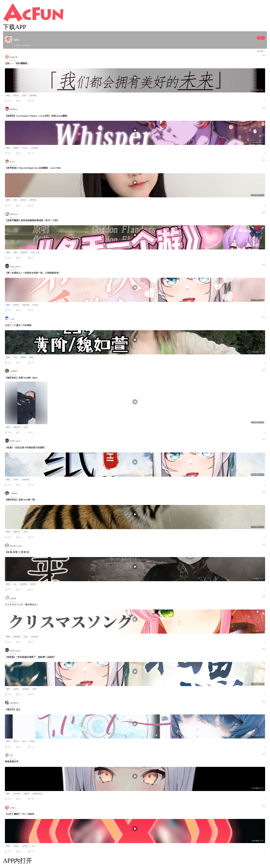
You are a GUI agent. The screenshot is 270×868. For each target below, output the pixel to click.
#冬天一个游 (35, 252)
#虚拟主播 (24, 252)
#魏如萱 (23, 357)
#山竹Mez (25, 846)
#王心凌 (35, 305)
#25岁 (15, 357)
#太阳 (24, 95)
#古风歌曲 (26, 689)
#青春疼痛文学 (37, 794)
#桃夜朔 (16, 148)
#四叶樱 (16, 95)
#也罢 (26, 427)
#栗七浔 (23, 200)
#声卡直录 (17, 794)
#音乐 (15, 200)
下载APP (15, 27)
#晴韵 (15, 252)
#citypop (25, 148)
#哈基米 (33, 584)
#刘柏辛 (16, 846)
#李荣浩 (32, 741)
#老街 (26, 532)
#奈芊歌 (16, 305)
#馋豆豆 (16, 741)
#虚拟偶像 (33, 95)
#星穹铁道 (33, 200)
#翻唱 (8, 95)
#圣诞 (26, 637)
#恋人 (24, 741)
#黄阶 (31, 357)
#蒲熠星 (26, 794)
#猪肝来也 (17, 427)
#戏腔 (34, 689)
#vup (15, 584)
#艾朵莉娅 (34, 637)
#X (33, 846)
